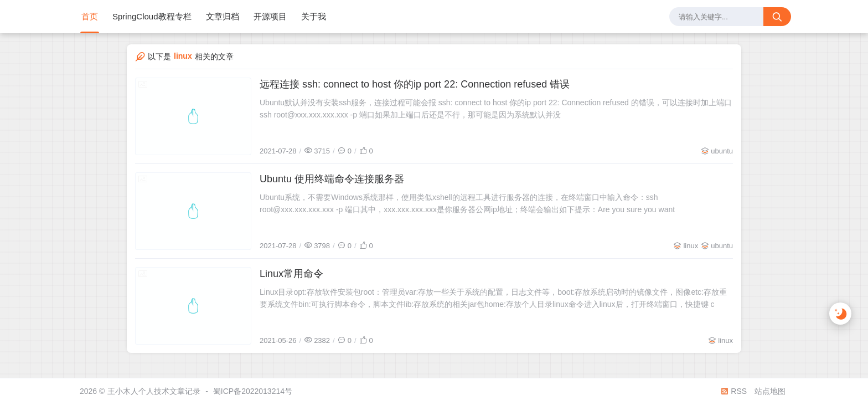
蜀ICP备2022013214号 (253, 391)
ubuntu (722, 151)
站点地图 (770, 391)
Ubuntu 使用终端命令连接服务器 (332, 179)
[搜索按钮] (777, 17)
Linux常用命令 (291, 274)
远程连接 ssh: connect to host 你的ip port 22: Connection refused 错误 (415, 84)
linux (691, 246)
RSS (734, 391)
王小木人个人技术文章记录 (154, 391)
